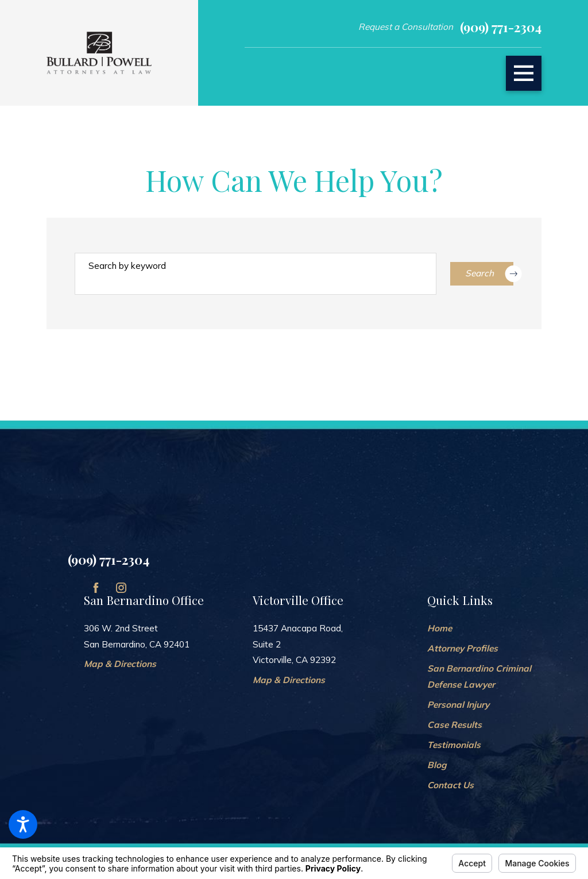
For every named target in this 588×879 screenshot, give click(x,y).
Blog (437, 765)
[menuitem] (484, 629)
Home (440, 628)
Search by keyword (127, 266)
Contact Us (450, 785)
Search (489, 274)
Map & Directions (120, 664)
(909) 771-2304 (501, 27)
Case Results (454, 725)
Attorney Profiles (463, 648)
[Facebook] (96, 588)
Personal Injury (458, 705)
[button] (23, 824)
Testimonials (454, 745)
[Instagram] (121, 588)
